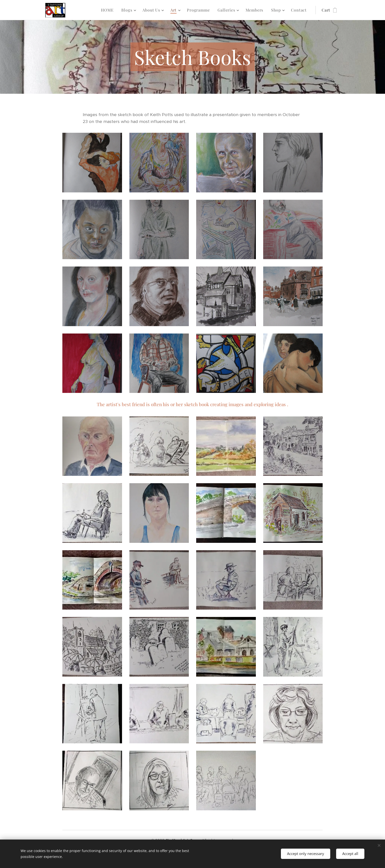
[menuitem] (109, 10)
